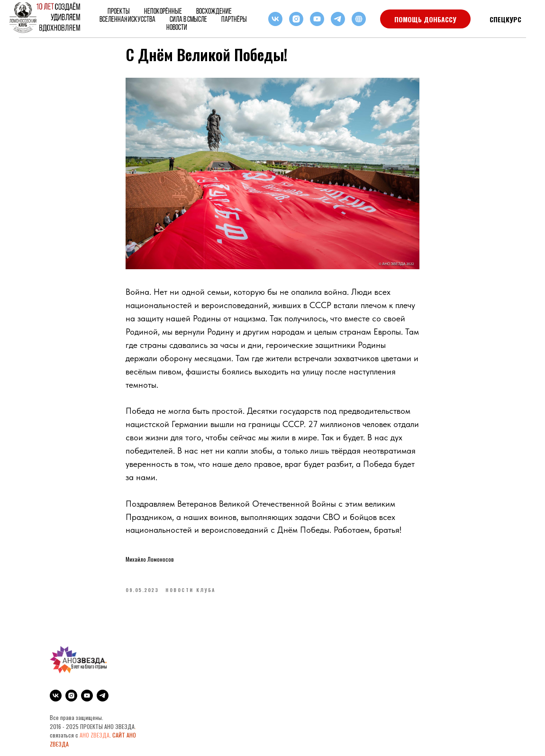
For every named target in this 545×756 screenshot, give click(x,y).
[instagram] (296, 19)
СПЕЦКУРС (505, 19)
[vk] (275, 19)
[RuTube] (359, 19)
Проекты (119, 11)
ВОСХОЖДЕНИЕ (214, 11)
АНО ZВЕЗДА (95, 735)
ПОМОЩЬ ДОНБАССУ (425, 19)
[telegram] (338, 19)
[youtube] (317, 19)
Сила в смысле (188, 19)
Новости (177, 27)
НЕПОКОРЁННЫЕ (163, 11)
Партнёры (234, 19)
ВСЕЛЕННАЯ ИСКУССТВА (127, 19)
